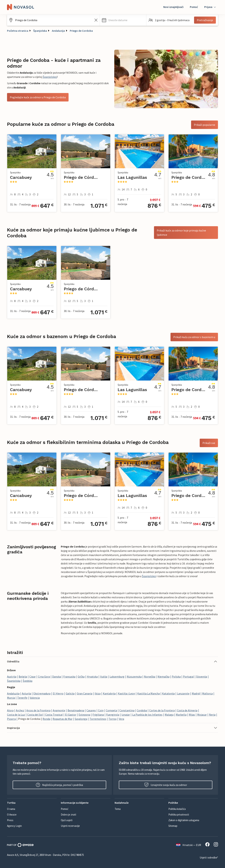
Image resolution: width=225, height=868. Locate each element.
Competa (111, 710)
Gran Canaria (85, 693)
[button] (123, 20)
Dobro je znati (68, 815)
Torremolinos (98, 719)
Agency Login (14, 826)
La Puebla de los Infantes (147, 715)
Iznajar (126, 715)
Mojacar (202, 715)
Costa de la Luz (16, 715)
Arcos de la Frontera (38, 710)
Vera (121, 719)
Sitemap (173, 826)
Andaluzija (58, 31)
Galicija (70, 693)
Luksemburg (117, 677)
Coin (101, 710)
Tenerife (22, 698)
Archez (20, 710)
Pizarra (11, 719)
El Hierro (58, 693)
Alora (10, 710)
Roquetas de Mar (62, 719)
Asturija (26, 693)
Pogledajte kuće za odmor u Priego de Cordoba (38, 97)
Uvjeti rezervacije (70, 826)
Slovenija (202, 677)
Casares (91, 710)
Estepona (84, 715)
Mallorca (207, 693)
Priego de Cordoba (81, 31)
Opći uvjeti (67, 820)
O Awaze (12, 815)
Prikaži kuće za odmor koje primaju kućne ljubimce (181, 233)
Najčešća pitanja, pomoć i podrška (59, 785)
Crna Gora (44, 677)
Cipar (33, 677)
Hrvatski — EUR (189, 845)
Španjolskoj (50, 77)
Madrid (196, 693)
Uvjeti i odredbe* (209, 858)
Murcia (11, 698)
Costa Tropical (54, 715)
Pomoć (194, 7)
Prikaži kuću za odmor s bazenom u (194, 337)
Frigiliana (98, 715)
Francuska (69, 677)
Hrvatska (92, 677)
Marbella (181, 715)
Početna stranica (18, 31)
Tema (118, 809)
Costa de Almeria (187, 710)
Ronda (46, 719)
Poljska (176, 677)
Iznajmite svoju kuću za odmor (166, 785)
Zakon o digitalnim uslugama (184, 820)
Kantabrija (109, 693)
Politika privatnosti (179, 815)
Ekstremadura (42, 693)
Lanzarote (183, 693)
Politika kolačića (177, 809)
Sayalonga (81, 719)
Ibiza (98, 693)
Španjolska (40, 31)
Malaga (169, 715)
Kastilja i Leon (126, 693)
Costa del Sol (35, 715)
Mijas (192, 715)
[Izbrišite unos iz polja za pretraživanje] (96, 20)
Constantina (127, 710)
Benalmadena (76, 710)
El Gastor (71, 715)
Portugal (188, 677)
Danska (57, 677)
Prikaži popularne (205, 125)
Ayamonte (59, 710)
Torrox (112, 719)
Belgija (23, 677)
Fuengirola (113, 715)
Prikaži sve (209, 443)
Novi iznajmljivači (173, 7)
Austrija (12, 677)
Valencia (35, 698)
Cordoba (142, 710)
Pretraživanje (205, 20)
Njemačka (163, 677)
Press (10, 820)
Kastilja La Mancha (149, 693)
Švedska (28, 681)
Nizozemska (134, 677)
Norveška (150, 677)
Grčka (81, 677)
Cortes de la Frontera (162, 710)
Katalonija (168, 693)
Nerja (212, 715)
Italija (104, 677)
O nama (11, 809)
